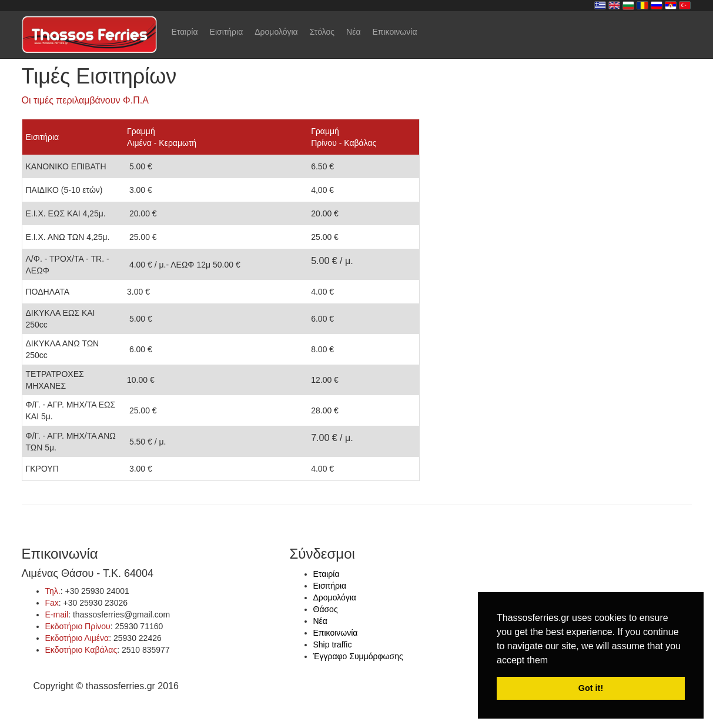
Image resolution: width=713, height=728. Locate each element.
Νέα (353, 32)
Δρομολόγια (276, 32)
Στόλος (322, 32)
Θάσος (326, 609)
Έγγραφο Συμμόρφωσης (358, 656)
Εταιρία (185, 32)
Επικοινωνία (395, 32)
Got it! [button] (591, 688)
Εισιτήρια (227, 32)
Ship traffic (333, 644)
